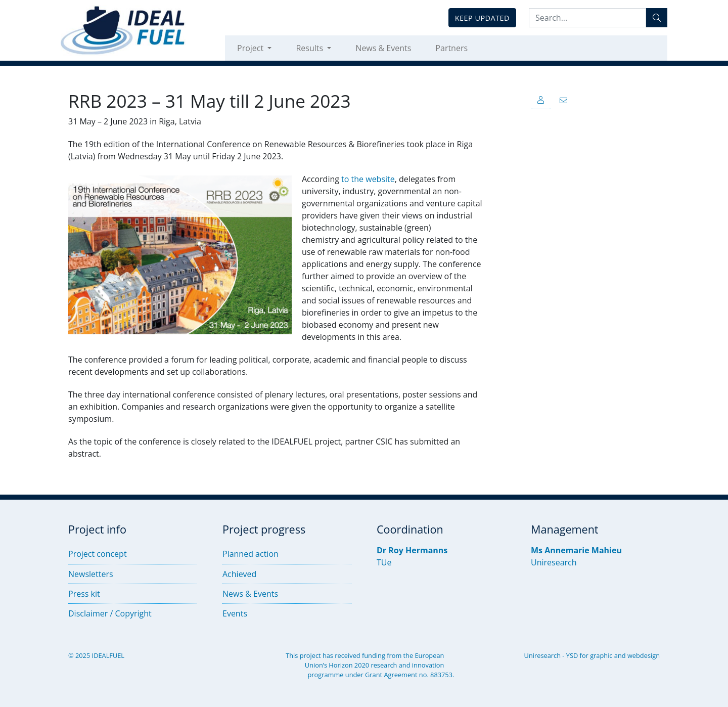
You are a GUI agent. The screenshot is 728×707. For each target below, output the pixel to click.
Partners (451, 48)
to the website (368, 179)
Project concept (98, 554)
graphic (601, 655)
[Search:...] (587, 18)
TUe (384, 562)
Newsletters (91, 574)
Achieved (239, 574)
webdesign (644, 655)
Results (310, 48)
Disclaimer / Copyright (110, 613)
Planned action (251, 554)
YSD (572, 655)
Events (235, 613)
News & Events (383, 48)
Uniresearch (554, 562)
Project (251, 48)
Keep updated (482, 18)
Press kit (84, 594)
